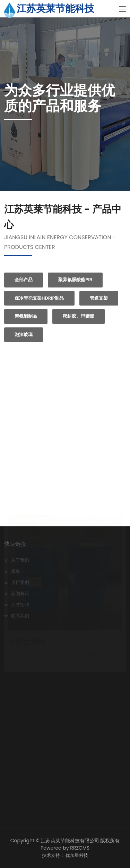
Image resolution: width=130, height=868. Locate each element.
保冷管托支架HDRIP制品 (39, 298)
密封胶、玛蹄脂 (79, 316)
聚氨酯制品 (26, 316)
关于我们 (20, 560)
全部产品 (24, 280)
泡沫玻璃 (24, 335)
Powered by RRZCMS (65, 848)
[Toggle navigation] (122, 9)
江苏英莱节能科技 (55, 9)
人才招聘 (20, 605)
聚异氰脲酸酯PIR (75, 280)
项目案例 (20, 582)
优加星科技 (77, 855)
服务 (16, 571)
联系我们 (20, 616)
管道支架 (99, 298)
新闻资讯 (20, 594)
